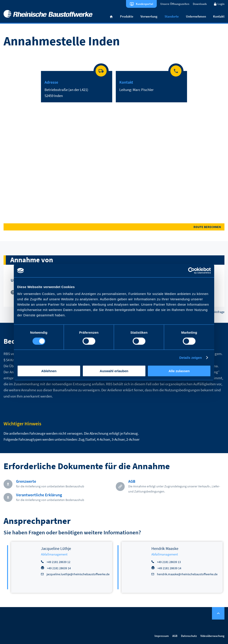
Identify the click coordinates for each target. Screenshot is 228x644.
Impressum (162, 636)
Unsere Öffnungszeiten (175, 4)
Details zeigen (190, 357)
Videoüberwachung (212, 636)
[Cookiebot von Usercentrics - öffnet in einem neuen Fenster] (191, 271)
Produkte (127, 16)
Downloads (200, 4)
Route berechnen (207, 227)
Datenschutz (189, 636)
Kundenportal (145, 4)
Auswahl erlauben (114, 371)
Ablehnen (49, 371)
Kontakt (219, 16)
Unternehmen (196, 16)
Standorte (172, 16)
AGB (175, 636)
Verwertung (149, 16)
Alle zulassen (179, 371)
